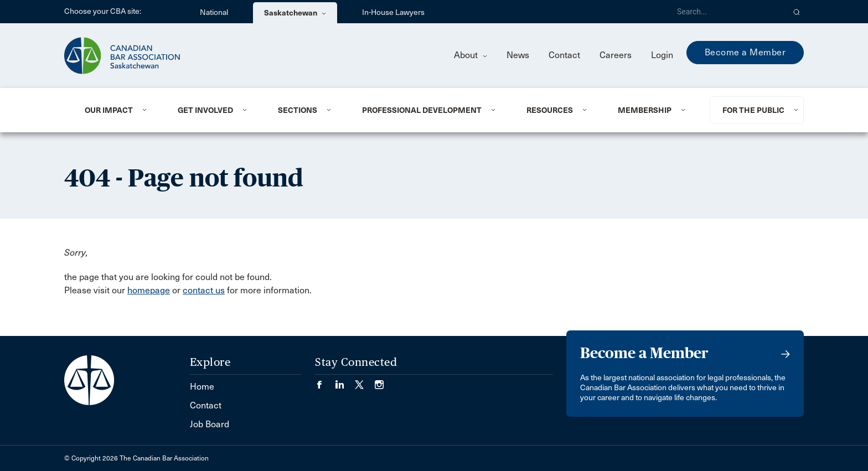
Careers (616, 55)
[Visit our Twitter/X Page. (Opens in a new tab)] (365, 381)
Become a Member (745, 52)
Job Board (210, 424)
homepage (149, 290)
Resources (550, 110)
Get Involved (205, 110)
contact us (204, 290)
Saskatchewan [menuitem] (295, 13)
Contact (564, 55)
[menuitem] (118, 110)
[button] (797, 12)
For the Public (753, 110)
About (471, 55)
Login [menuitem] (662, 55)
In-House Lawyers (393, 12)
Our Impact (109, 110)
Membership (645, 110)
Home (202, 387)
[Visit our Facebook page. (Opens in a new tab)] (325, 381)
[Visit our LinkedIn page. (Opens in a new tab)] (345, 381)
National (214, 12)
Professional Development (422, 110)
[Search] (726, 12)
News (518, 55)
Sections (298, 110)
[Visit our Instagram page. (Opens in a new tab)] (379, 381)
